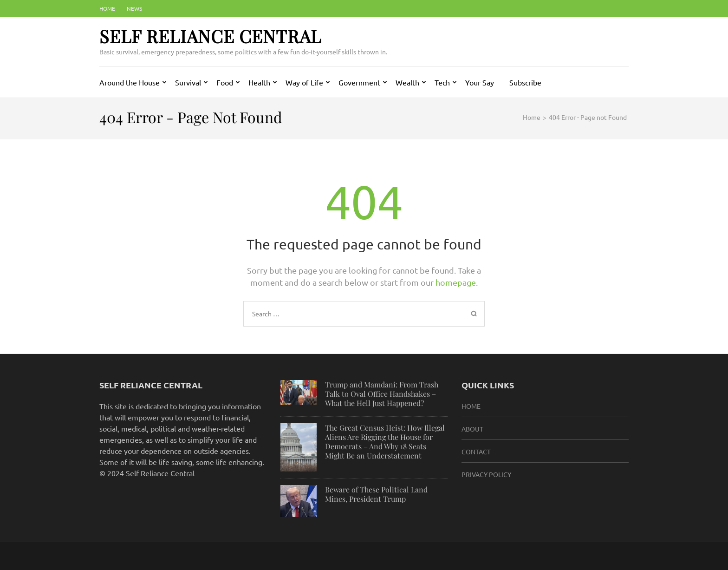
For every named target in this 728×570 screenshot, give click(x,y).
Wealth (407, 82)
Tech (442, 82)
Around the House (130, 82)
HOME (471, 406)
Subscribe (525, 82)
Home (107, 8)
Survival (188, 82)
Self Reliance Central (210, 36)
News (134, 8)
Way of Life (304, 82)
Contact (476, 452)
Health (259, 82)
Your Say (480, 82)
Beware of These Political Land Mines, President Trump (376, 494)
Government (359, 82)
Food (225, 82)
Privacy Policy (486, 474)
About (472, 429)
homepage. (457, 282)
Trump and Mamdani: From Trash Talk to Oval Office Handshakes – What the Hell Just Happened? (382, 394)
